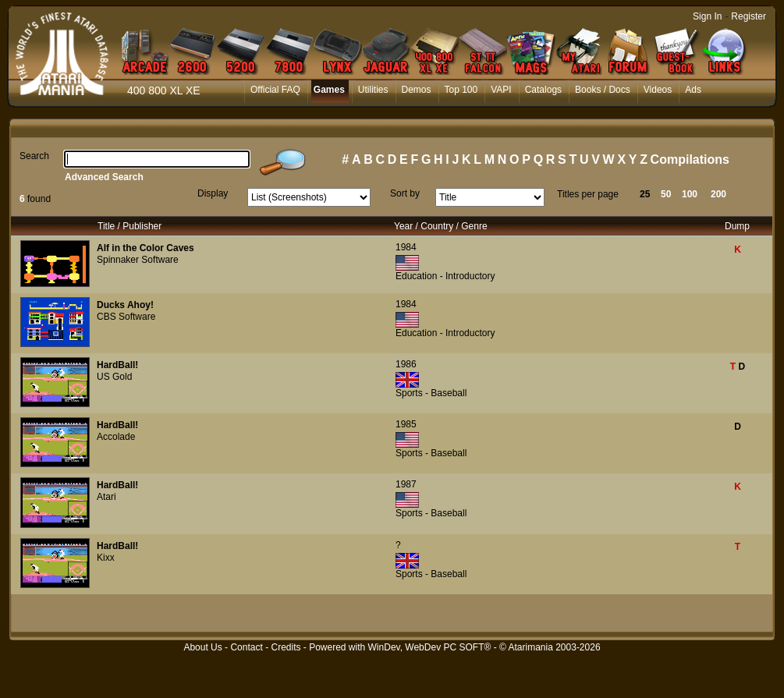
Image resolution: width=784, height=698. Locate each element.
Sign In (707, 16)
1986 (406, 364)
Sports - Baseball (431, 393)
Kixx (106, 558)
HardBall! (117, 365)
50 (666, 194)
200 (718, 194)
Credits (286, 647)
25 (645, 194)
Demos (417, 90)
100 (690, 194)
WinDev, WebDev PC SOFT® (430, 647)
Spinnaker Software (138, 260)
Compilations (690, 159)
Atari (106, 497)
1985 (406, 424)
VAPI (501, 90)
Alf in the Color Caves (145, 248)
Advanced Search (104, 177)
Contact (246, 647)
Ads (693, 90)
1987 (406, 484)
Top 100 (461, 90)
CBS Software (126, 317)
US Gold (114, 377)
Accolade (116, 437)
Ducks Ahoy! (125, 305)
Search (34, 156)
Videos (658, 90)
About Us (202, 647)
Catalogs (543, 90)
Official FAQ (275, 90)
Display (213, 193)
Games (329, 90)
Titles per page (588, 194)
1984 (406, 247)
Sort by (405, 193)
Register (749, 16)
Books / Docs (603, 90)
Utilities (373, 90)
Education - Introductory (445, 276)
